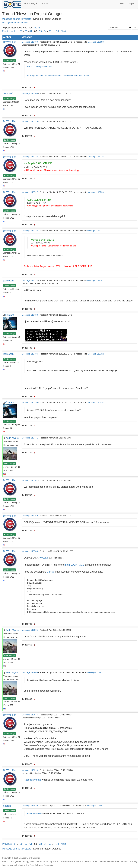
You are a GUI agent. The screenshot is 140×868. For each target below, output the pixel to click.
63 (40, 31)
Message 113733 (30, 315)
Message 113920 (30, 806)
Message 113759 (30, 516)
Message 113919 (30, 770)
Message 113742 (30, 480)
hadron (7, 806)
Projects (27, 19)
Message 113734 (30, 354)
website (44, 558)
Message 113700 (30, 42)
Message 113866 (30, 672)
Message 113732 (30, 280)
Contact (10, 315)
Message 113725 (30, 121)
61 (31, 31)
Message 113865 (30, 630)
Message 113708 (30, 93)
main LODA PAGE (75, 565)
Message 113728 (30, 231)
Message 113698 (95, 42)
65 (50, 31)
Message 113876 (30, 715)
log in (37, 28)
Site (44, 4)
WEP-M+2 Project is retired (40, 67)
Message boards (11, 19)
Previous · (8, 31)
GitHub (50, 572)
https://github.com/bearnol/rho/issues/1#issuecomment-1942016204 (58, 75)
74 (57, 31)
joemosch (8, 281)
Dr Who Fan (10, 42)
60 (26, 31)
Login (131, 4)
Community (30, 4)
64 (45, 31)
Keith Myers (12, 438)
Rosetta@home (32, 780)
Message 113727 (30, 192)
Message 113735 (30, 402)
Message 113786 (30, 551)
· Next (63, 31)
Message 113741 (30, 438)
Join (121, 4)
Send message (9, 61)
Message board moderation (15, 23)
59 (21, 31)
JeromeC (8, 93)
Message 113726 (30, 157)
